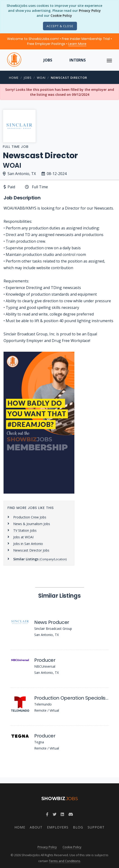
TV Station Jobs (25, 530)
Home (14, 78)
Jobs (48, 60)
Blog (78, 827)
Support (96, 827)
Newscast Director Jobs (31, 550)
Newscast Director (69, 78)
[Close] (60, 26)
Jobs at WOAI (23, 537)
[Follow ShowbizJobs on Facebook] (47, 814)
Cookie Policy (61, 15)
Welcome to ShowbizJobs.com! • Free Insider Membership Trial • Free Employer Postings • (59, 41)
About (36, 827)
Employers (58, 827)
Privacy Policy (90, 11)
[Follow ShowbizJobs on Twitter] (55, 814)
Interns (78, 60)
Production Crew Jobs (30, 517)
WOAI (41, 78)
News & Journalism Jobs (32, 524)
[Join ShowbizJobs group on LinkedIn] (62, 814)
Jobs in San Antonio (28, 544)
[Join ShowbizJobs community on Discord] (71, 814)
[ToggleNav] (109, 60)
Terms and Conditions (65, 861)
